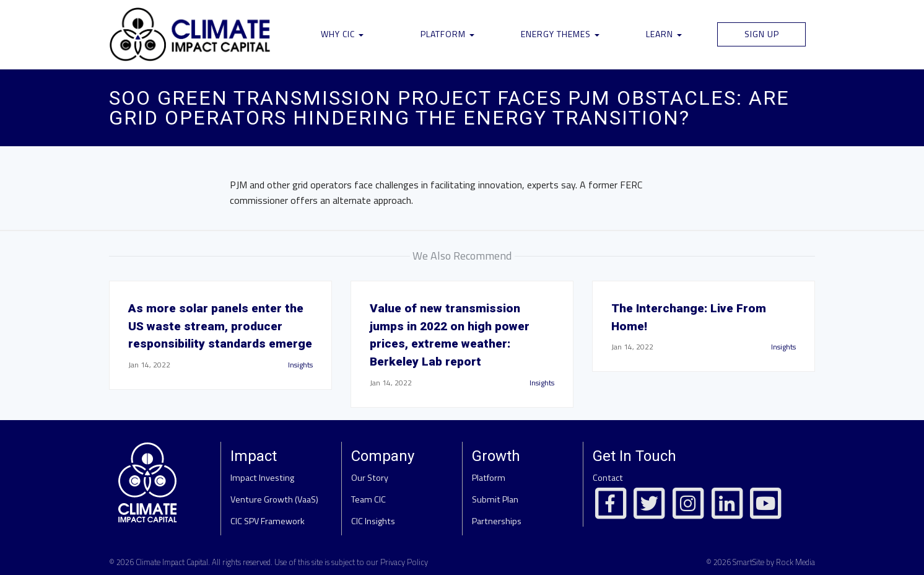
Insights (300, 365)
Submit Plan (495, 499)
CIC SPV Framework (268, 521)
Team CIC (368, 499)
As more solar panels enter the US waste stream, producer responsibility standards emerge (220, 326)
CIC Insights (373, 521)
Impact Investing (262, 478)
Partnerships (497, 521)
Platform (447, 34)
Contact (608, 478)
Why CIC (342, 34)
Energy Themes (560, 34)
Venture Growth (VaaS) (274, 499)
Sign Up (762, 34)
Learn (664, 34)
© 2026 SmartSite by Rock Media (761, 562)
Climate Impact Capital (172, 562)
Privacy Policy (404, 562)
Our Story (370, 478)
